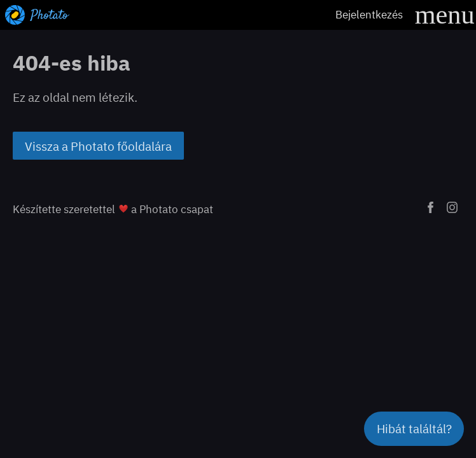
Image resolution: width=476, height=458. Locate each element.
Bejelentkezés (369, 14)
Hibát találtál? (414, 428)
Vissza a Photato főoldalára (98, 146)
